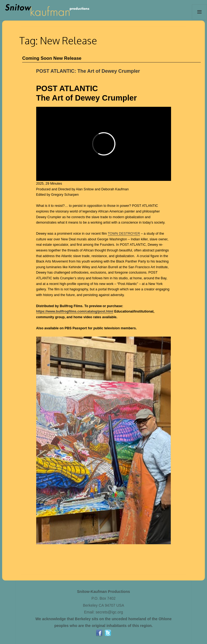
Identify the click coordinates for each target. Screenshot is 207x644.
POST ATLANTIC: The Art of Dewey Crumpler (88, 71)
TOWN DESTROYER (124, 234)
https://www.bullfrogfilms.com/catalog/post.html (75, 311)
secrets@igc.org (109, 612)
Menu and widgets (200, 19)
